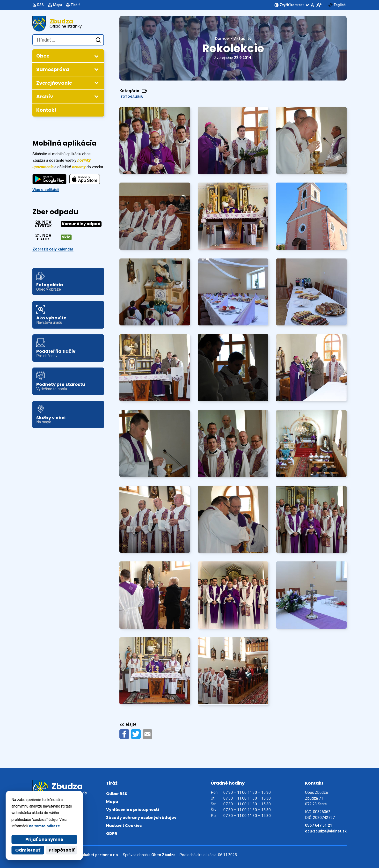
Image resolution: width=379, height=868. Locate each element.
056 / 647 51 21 (319, 825)
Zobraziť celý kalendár (53, 249)
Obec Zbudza (163, 855)
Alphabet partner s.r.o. (98, 855)
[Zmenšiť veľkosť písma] (307, 5)
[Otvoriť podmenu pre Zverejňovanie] (96, 83)
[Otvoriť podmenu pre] (96, 56)
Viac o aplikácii (46, 190)
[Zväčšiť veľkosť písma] (319, 5)
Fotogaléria (132, 97)
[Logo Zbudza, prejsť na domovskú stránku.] (68, 24)
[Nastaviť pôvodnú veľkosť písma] (312, 5)
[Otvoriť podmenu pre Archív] (96, 96)
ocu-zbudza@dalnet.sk (326, 831)
